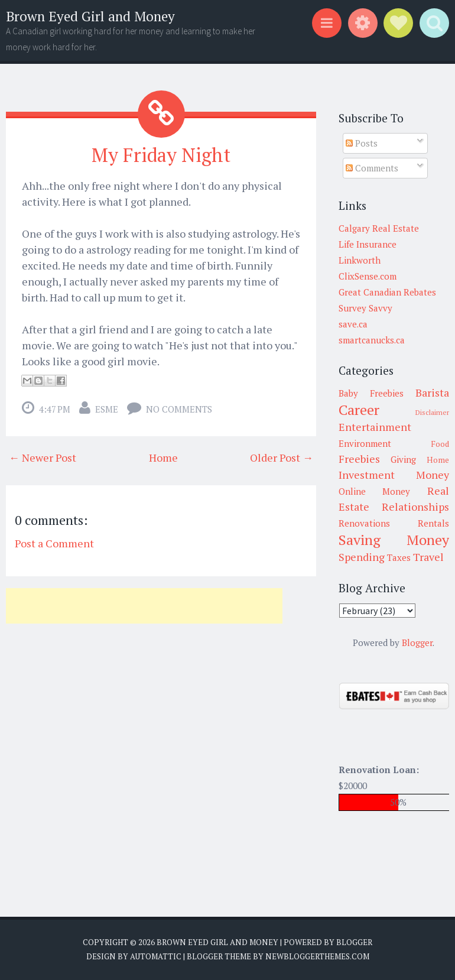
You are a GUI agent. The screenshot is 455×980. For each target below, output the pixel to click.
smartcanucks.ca (372, 340)
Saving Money (394, 540)
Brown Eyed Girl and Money (90, 16)
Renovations (364, 523)
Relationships (415, 507)
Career (359, 410)
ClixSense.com (368, 276)
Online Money (375, 491)
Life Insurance (368, 244)
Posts (362, 143)
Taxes (399, 557)
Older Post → (282, 457)
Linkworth (360, 260)
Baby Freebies (371, 393)
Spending (362, 557)
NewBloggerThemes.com (317, 956)
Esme (107, 409)
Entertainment (375, 427)
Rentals (433, 523)
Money (433, 475)
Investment (367, 475)
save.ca (353, 324)
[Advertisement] (144, 606)
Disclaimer (432, 412)
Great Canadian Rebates (387, 292)
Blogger (417, 642)
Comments (372, 168)
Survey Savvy (365, 308)
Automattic (156, 956)
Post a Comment (54, 543)
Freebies (359, 459)
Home (163, 457)
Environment (365, 443)
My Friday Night (161, 155)
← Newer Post (43, 457)
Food (440, 444)
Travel (428, 557)
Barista (432, 392)
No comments (179, 409)
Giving (403, 459)
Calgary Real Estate (379, 228)
